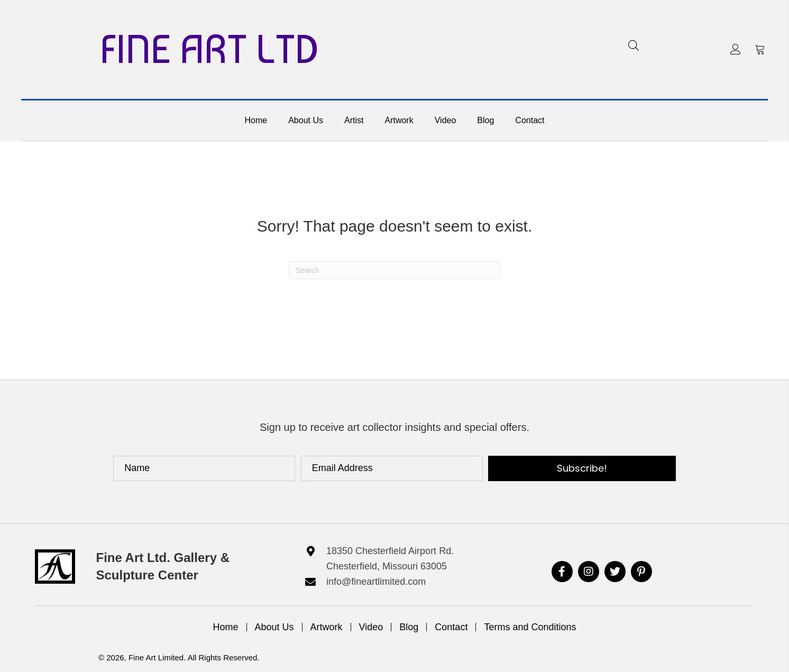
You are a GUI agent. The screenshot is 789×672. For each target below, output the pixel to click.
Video (371, 627)
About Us (274, 627)
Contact (451, 627)
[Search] (394, 270)
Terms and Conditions (530, 627)
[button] (736, 49)
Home (226, 627)
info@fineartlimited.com (376, 582)
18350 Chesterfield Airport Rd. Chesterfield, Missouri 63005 (390, 559)
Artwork (327, 627)
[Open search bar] (634, 45)
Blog (409, 627)
